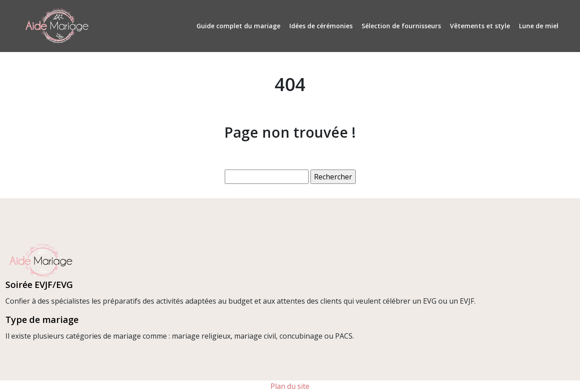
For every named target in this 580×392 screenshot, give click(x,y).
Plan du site (290, 386)
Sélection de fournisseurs (401, 26)
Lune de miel (539, 26)
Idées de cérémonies (321, 26)
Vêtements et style (480, 26)
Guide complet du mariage (238, 26)
